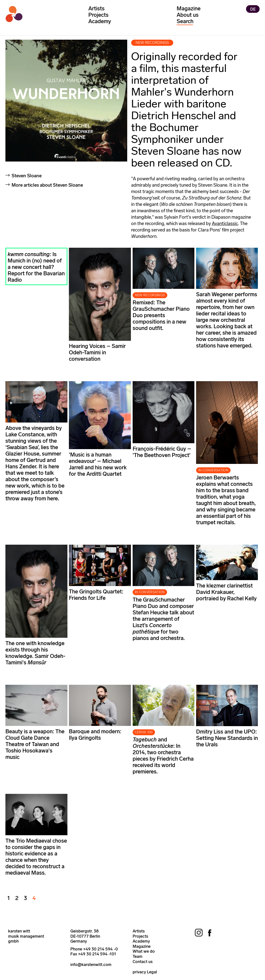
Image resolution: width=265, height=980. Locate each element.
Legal (152, 972)
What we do (144, 951)
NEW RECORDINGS (150, 295)
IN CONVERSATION (213, 470)
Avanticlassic (225, 223)
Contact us (143, 962)
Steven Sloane (27, 176)
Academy (100, 21)
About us (188, 15)
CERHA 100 (144, 732)
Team (138, 956)
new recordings (152, 43)
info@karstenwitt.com (91, 964)
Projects (98, 15)
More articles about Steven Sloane (47, 185)
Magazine (189, 8)
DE (253, 9)
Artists (96, 8)
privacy (139, 972)
